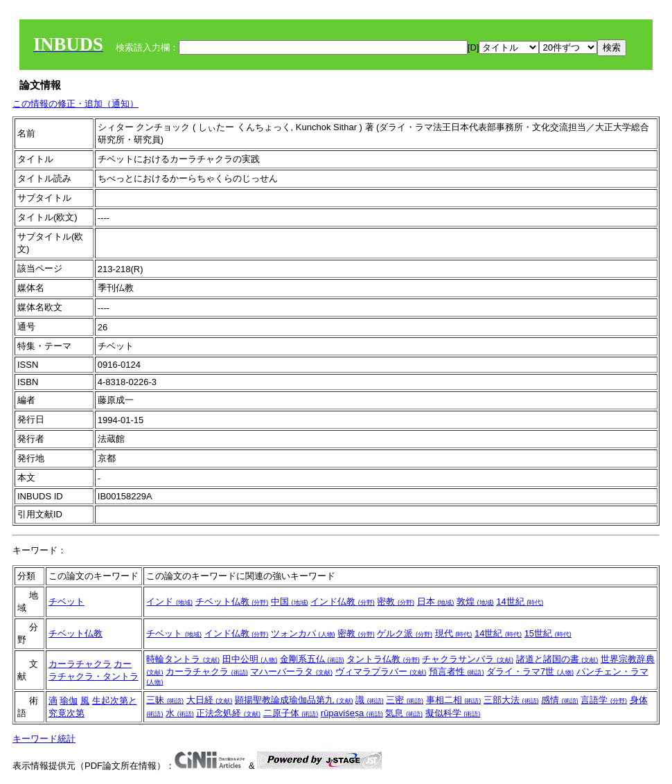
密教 (396, 602)
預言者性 (457, 671)
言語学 (604, 700)
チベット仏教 (232, 602)
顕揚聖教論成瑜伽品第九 (294, 700)
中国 (290, 602)
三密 (405, 700)
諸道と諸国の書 (557, 659)
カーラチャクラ (80, 664)
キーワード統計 (44, 739)
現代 (454, 633)
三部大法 (511, 700)
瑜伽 (69, 701)
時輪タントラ (183, 659)
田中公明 (250, 659)
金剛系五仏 (312, 659)
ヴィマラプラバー (381, 671)
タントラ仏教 (383, 659)
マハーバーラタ (291, 671)
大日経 (210, 700)
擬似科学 (453, 713)
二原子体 (291, 713)
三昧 (165, 700)
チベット (67, 602)
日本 (436, 602)
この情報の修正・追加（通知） (76, 104)
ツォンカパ (303, 633)
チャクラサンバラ (468, 659)
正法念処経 (228, 713)
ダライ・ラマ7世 (530, 671)
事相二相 (454, 700)
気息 (404, 713)
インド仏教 (343, 602)
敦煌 (475, 602)
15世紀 (548, 633)
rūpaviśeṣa (352, 713)
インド (169, 602)
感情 (560, 700)
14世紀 (520, 602)
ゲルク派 (405, 633)
